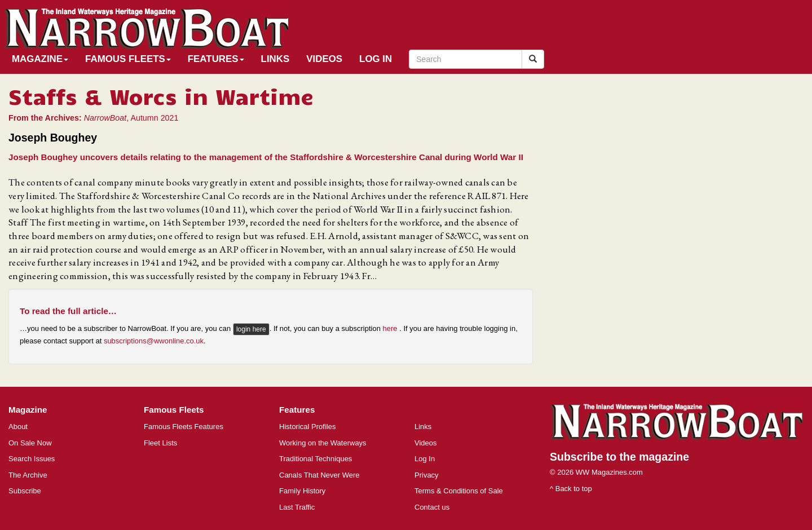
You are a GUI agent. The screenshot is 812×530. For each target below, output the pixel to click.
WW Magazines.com (609, 472)
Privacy (427, 475)
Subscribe (25, 491)
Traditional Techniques (315, 459)
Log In (376, 59)
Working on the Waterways (323, 443)
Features (216, 59)
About (18, 427)
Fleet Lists (160, 443)
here (391, 329)
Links (275, 59)
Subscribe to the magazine (619, 457)
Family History (302, 491)
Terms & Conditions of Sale (459, 491)
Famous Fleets (128, 59)
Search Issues (32, 459)
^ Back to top (571, 489)
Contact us (432, 507)
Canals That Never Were (319, 475)
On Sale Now (30, 443)
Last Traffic (297, 507)
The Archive (28, 475)
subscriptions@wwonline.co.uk (154, 341)
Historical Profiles (307, 427)
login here (251, 329)
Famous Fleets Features (184, 427)
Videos (324, 59)
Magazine (40, 59)
